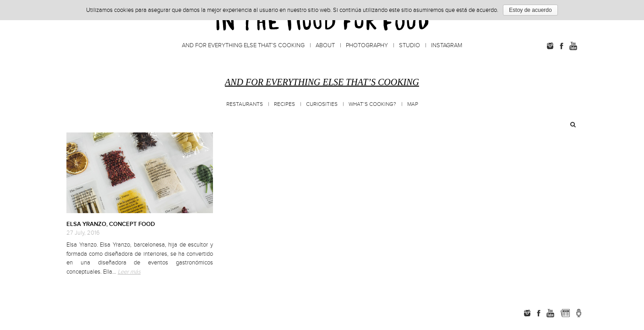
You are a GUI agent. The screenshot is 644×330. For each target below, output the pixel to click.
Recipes (284, 104)
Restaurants (245, 104)
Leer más (129, 272)
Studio (409, 45)
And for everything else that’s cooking (243, 45)
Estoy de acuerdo (530, 10)
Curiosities (322, 104)
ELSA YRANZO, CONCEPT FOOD (111, 224)
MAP (413, 104)
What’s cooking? (372, 104)
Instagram (447, 45)
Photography (367, 45)
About (325, 45)
